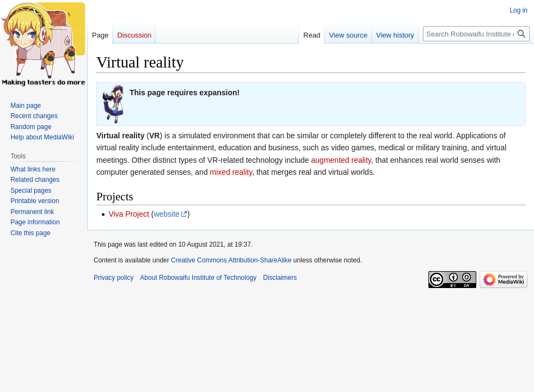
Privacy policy (113, 278)
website (166, 214)
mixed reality (231, 172)
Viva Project (128, 214)
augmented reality (341, 160)
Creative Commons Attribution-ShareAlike (231, 260)
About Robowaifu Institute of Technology (198, 278)
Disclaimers (280, 278)
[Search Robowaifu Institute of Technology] (476, 34)
